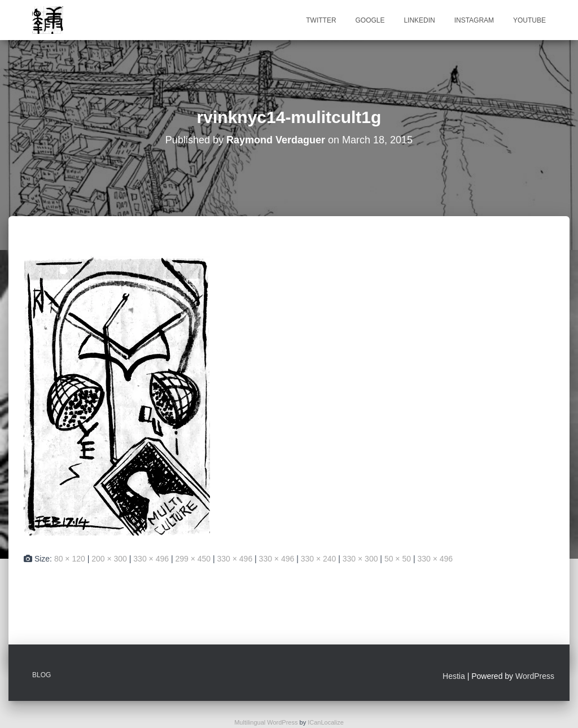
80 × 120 (70, 559)
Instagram (474, 20)
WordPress (535, 676)
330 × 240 (319, 559)
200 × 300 (109, 559)
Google (370, 20)
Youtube (529, 20)
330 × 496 (151, 559)
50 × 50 (398, 559)
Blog (41, 675)
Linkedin (419, 20)
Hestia (454, 676)
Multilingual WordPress (266, 722)
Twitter (321, 20)
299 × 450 (193, 559)
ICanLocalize (326, 722)
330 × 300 (360, 559)
